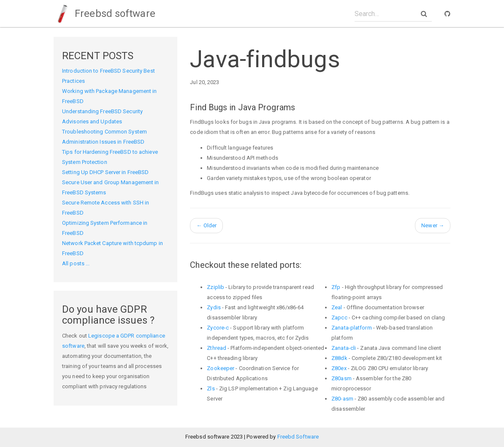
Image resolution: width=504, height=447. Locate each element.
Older (206, 225)
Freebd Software (298, 437)
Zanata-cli (344, 348)
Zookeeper (221, 368)
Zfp (336, 287)
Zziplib (215, 287)
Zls (211, 388)
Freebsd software (104, 14)
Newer (433, 225)
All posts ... (76, 263)
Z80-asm (342, 399)
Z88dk (339, 358)
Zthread (217, 348)
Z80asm (341, 378)
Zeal (337, 307)
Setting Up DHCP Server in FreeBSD (105, 172)
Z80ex (339, 368)
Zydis (214, 307)
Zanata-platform (352, 328)
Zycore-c (218, 328)
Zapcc (339, 318)
